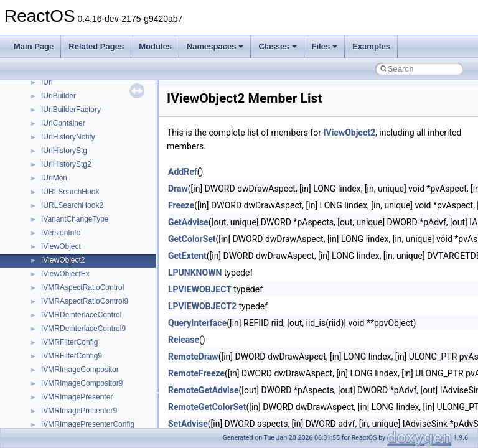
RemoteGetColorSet (207, 407)
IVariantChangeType (75, 219)
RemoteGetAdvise (204, 390)
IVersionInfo (61, 233)
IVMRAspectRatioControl (82, 287)
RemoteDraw (193, 357)
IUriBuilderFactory (71, 110)
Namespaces (215, 46)
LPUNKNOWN (195, 273)
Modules (155, 46)
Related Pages (96, 46)
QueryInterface (197, 323)
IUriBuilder (59, 96)
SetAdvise (188, 424)
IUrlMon (54, 178)
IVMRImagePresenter (77, 397)
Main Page (34, 46)
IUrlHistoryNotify (68, 137)
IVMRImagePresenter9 (79, 411)
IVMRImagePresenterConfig (88, 424)
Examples (371, 46)
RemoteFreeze (196, 373)
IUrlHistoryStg (64, 151)
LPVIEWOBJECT (200, 289)
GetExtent (187, 256)
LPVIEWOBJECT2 (202, 306)
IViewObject (61, 246)
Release (184, 340)
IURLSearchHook (70, 192)
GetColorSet (192, 239)
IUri (47, 82)
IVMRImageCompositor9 (82, 383)
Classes (277, 46)
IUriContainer (63, 123)
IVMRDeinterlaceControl (81, 315)
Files (325, 46)
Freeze (181, 205)
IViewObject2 (63, 260)
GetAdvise (188, 222)
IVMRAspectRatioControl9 (85, 301)
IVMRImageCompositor (80, 370)
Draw (178, 189)
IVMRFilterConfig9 (72, 356)
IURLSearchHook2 (72, 205)
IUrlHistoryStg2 (66, 164)
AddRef (183, 172)
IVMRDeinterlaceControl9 (83, 329)
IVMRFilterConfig (69, 342)
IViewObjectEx (65, 274)
